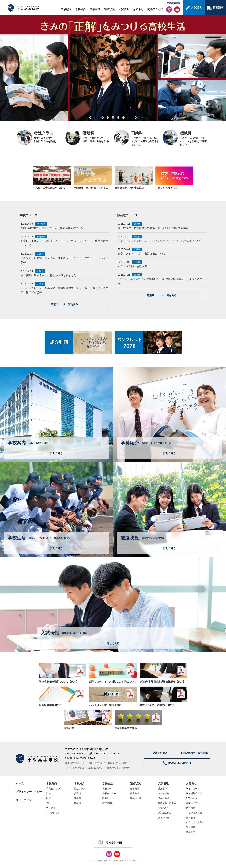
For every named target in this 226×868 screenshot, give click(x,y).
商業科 (77, 798)
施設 (48, 803)
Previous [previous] (90, 118)
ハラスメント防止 (195, 822)
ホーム (20, 783)
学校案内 (66, 9)
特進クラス (80, 789)
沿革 (48, 794)
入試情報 (124, 9)
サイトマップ (24, 800)
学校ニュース (193, 789)
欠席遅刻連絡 (173, 3)
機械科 (77, 803)
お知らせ (138, 9)
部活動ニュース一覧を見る (162, 295)
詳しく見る (56, 453)
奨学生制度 (164, 798)
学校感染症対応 (194, 794)
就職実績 (135, 794)
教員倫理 (191, 818)
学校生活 (95, 9)
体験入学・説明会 (167, 803)
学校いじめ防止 (194, 813)
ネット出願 (164, 794)
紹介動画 (51, 808)
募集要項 (163, 789)
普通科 (77, 794)
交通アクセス (155, 9)
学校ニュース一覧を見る (64, 304)
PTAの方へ (192, 798)
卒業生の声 (136, 798)
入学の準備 (164, 818)
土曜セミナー (109, 794)
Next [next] (136, 118)
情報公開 (191, 832)
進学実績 (135, 789)
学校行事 (107, 789)
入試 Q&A (163, 808)
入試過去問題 (165, 813)
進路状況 (109, 9)
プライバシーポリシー (29, 792)
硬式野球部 (108, 803)
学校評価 (191, 827)
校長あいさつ (53, 789)
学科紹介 (81, 9)
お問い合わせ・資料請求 (194, 753)
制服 (48, 798)
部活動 (106, 798)
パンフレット (53, 813)
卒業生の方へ (193, 803)
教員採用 (191, 808)
